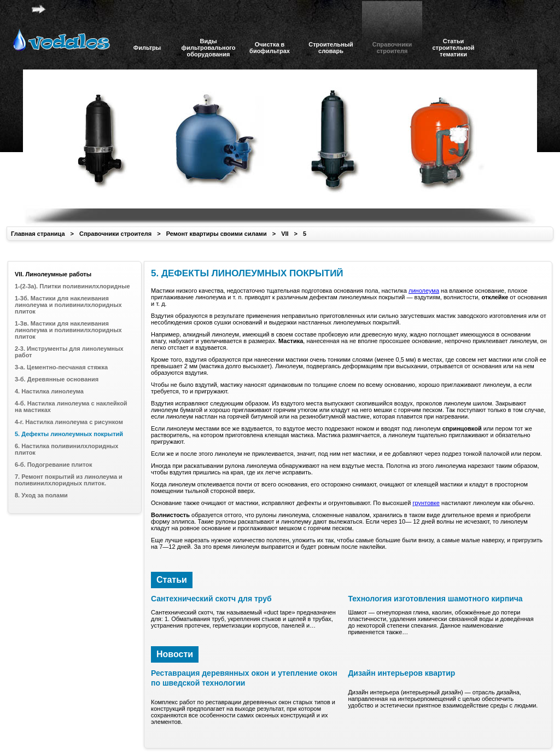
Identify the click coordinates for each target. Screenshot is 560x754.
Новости (175, 654)
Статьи (172, 580)
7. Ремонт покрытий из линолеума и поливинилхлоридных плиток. (69, 480)
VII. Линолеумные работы (53, 274)
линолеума (424, 291)
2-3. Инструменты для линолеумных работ (69, 352)
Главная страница (38, 234)
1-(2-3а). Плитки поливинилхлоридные (72, 286)
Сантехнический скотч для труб (211, 599)
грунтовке (426, 503)
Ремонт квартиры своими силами (217, 234)
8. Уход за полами (41, 495)
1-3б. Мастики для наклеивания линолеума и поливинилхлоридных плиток (68, 305)
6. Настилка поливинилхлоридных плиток (66, 449)
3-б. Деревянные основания (57, 379)
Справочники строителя (115, 234)
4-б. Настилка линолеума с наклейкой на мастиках (71, 407)
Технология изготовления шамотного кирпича (435, 599)
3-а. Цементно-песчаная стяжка (61, 367)
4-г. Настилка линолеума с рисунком (69, 422)
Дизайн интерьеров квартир (401, 673)
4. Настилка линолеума (49, 391)
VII (285, 234)
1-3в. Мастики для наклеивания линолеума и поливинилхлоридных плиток (68, 330)
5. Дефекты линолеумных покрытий (69, 434)
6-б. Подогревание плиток (53, 465)
